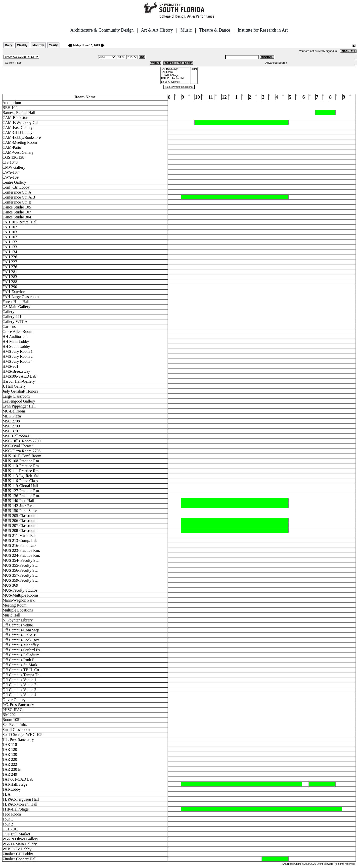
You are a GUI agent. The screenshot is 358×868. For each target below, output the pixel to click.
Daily (9, 45)
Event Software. (325, 864)
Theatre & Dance (215, 30)
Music (186, 30)
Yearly (53, 45)
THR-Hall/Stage (175, 76)
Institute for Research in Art (263, 30)
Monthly (38, 45)
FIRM (194, 69)
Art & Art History (157, 30)
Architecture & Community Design (102, 30)
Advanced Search (276, 63)
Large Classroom (175, 82)
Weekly (22, 45)
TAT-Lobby (175, 72)
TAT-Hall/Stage (175, 69)
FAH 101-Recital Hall (175, 79)
